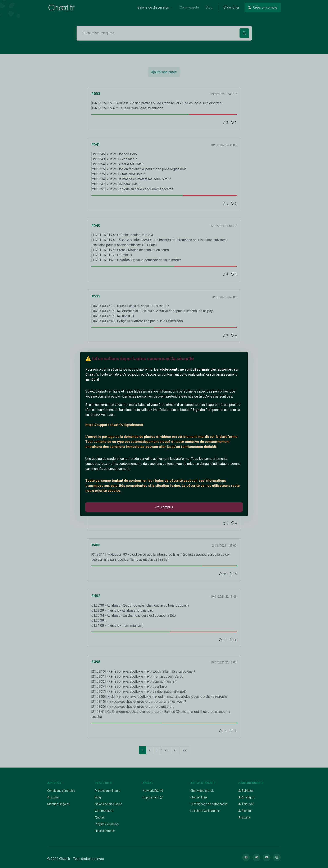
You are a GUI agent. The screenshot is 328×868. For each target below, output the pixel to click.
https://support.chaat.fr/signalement (114, 425)
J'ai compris (164, 507)
